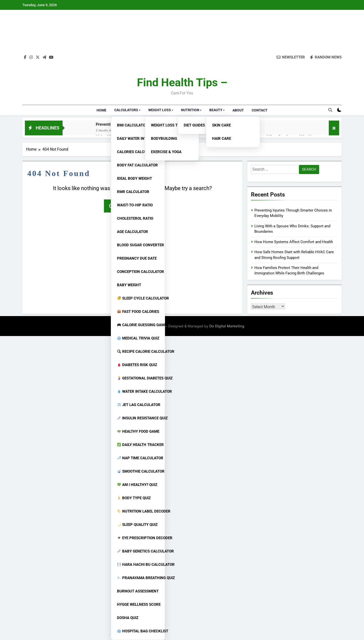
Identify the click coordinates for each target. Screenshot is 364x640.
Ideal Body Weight (134, 178)
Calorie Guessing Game (140, 325)
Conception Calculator (140, 272)
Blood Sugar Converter (140, 245)
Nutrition (190, 110)
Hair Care (222, 139)
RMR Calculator (133, 192)
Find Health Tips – (182, 82)
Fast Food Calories (138, 312)
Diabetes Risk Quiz (137, 365)
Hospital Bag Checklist (140, 631)
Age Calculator (132, 232)
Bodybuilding (164, 139)
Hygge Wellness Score (139, 604)
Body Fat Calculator (137, 165)
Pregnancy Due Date (137, 258)
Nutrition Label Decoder (140, 511)
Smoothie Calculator (140, 471)
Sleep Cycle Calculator (140, 298)
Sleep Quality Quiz (137, 525)
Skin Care (221, 125)
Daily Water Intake (135, 139)
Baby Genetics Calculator (140, 551)
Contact (260, 110)
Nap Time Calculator (140, 458)
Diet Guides (194, 125)
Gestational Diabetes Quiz (140, 378)
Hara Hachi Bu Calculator (140, 565)
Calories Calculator (138, 152)
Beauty (216, 110)
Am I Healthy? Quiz (137, 485)
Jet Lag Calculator (139, 405)
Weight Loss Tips (167, 125)
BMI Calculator (132, 125)
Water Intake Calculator (140, 391)
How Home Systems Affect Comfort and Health (294, 242)
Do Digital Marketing (227, 326)
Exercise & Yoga (166, 152)
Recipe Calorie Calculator (140, 352)
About (238, 110)
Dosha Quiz (128, 618)
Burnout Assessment (138, 591)
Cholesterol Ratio (135, 218)
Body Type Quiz (134, 498)
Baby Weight (129, 285)
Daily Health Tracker (140, 445)
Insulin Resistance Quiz (140, 418)
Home (101, 110)
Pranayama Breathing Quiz (140, 578)
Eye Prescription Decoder (140, 538)
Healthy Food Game (138, 431)
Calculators (126, 110)
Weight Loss (160, 110)
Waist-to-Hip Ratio (135, 205)
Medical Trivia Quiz (138, 338)
